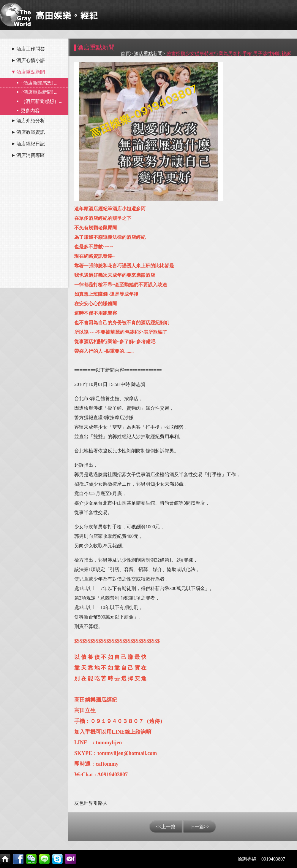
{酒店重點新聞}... (39, 92)
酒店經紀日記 (31, 144)
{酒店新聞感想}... (39, 83)
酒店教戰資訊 (31, 132)
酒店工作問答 (31, 49)
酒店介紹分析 (31, 121)
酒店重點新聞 (31, 72)
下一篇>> (200, 827)
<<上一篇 (166, 827)
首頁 (125, 54)
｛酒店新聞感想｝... (42, 101)
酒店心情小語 (31, 60)
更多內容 (30, 111)
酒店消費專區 (31, 155)
